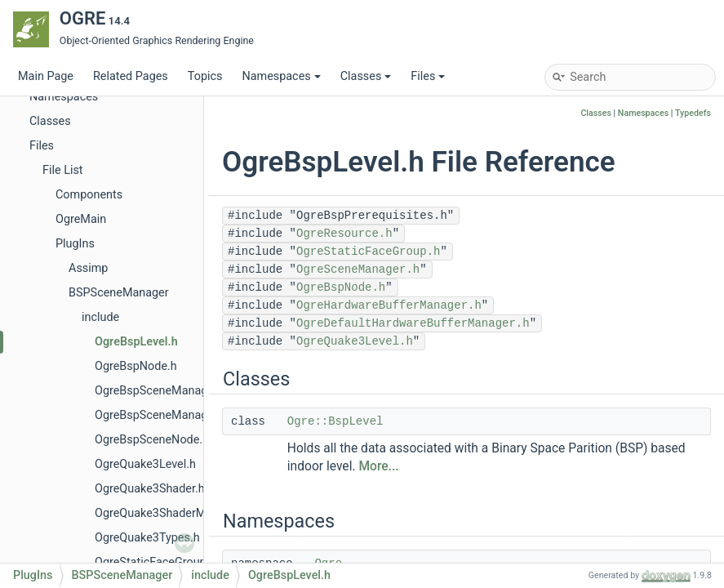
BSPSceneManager (119, 293)
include (100, 317)
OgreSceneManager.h (358, 269)
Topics (205, 76)
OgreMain (81, 219)
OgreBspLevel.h (136, 342)
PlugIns (75, 244)
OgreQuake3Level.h (145, 464)
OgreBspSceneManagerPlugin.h (178, 415)
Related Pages (131, 76)
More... (378, 466)
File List (63, 170)
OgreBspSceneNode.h (152, 440)
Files (428, 76)
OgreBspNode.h (136, 366)
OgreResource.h (344, 234)
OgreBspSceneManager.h (161, 391)
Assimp (88, 268)
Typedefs (693, 113)
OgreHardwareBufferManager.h (389, 305)
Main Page (46, 76)
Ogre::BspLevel (335, 421)
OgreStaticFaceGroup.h (155, 562)
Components (89, 195)
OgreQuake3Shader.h (150, 489)
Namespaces (281, 76)
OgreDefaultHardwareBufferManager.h (413, 323)
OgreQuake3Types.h (147, 538)
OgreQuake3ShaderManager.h (173, 513)
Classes (366, 76)
